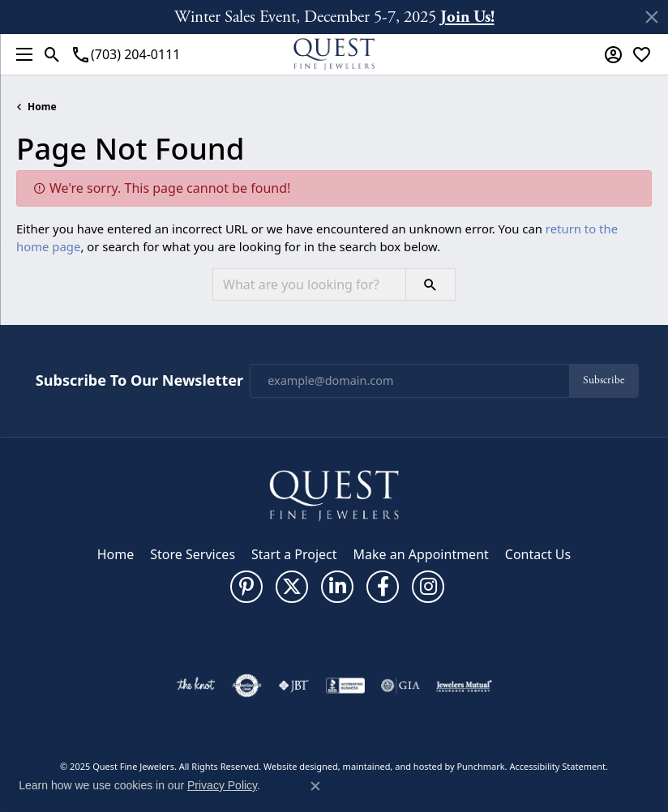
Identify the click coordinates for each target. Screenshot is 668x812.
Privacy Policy (222, 785)
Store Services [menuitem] (193, 554)
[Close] (652, 17)
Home (42, 107)
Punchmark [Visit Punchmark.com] (480, 766)
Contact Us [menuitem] (538, 554)
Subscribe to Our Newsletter (139, 381)
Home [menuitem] (116, 554)
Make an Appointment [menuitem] (421, 554)
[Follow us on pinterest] (246, 587)
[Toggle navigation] (20, 54)
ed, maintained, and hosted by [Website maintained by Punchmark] (392, 766)
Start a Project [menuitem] (294, 554)
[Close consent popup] (315, 786)
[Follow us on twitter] (292, 587)
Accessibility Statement (557, 766)
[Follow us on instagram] (428, 587)
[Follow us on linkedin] (337, 587)
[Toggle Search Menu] (52, 54)
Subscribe (604, 380)
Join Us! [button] (467, 17)
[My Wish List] (642, 54)
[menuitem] (196, 686)
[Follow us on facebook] (383, 587)
